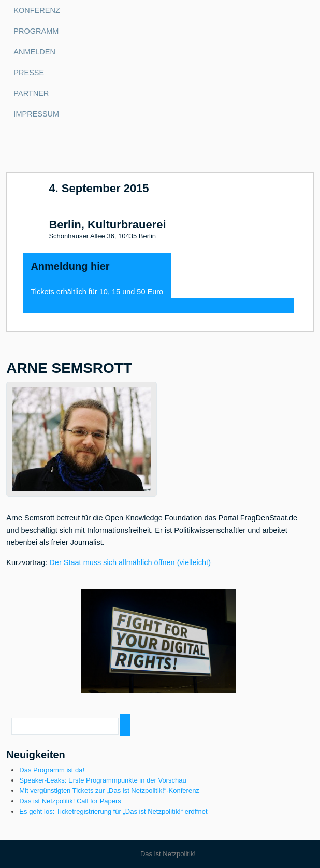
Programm (36, 31)
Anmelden (34, 52)
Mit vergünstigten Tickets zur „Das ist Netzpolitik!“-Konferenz (109, 791)
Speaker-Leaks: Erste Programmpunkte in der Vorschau (103, 780)
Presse (29, 73)
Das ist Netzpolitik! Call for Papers (70, 801)
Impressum (36, 114)
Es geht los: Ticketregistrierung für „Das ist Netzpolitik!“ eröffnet (113, 811)
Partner (31, 93)
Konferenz (37, 10)
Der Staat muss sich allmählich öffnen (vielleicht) (130, 562)
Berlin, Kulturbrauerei (107, 225)
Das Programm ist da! (52, 770)
